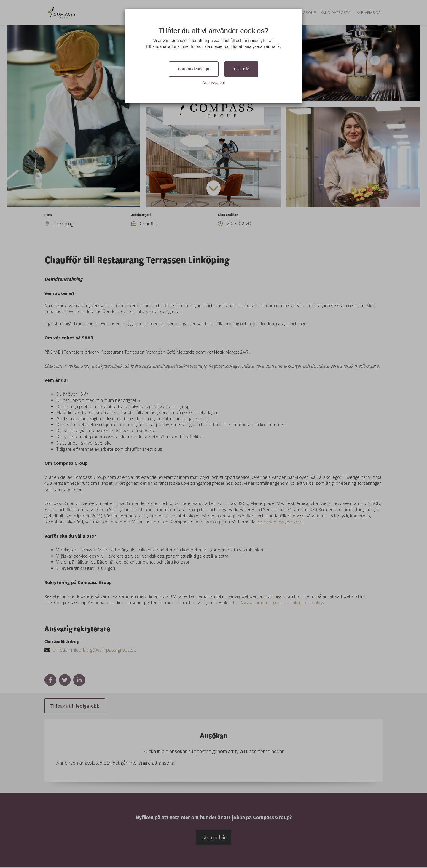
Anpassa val (213, 83)
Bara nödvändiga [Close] (194, 69)
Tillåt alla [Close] (242, 69)
